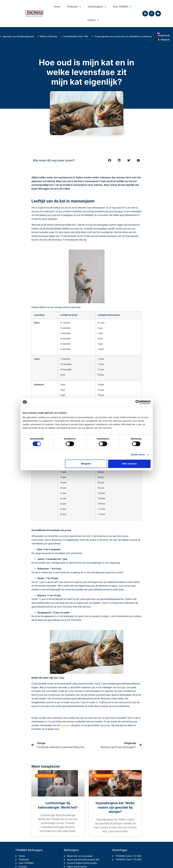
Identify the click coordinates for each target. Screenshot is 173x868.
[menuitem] (164, 34)
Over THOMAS (122, 7)
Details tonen (138, 455)
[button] (110, 160)
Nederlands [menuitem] (164, 36)
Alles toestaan (129, 464)
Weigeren (86, 464)
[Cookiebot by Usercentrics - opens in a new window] (138, 402)
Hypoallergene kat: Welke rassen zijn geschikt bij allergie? (115, 807)
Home (57, 7)
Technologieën (97, 7)
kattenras (65, 725)
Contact (93, 20)
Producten (74, 7)
